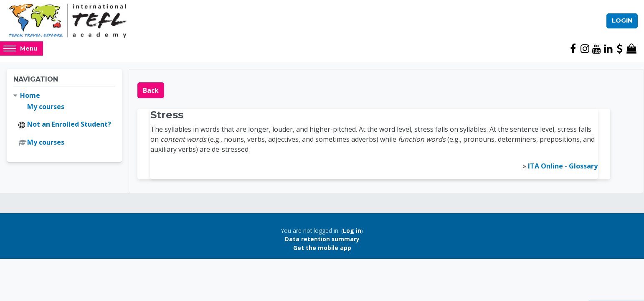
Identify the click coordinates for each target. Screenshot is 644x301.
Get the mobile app (322, 248)
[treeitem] (64, 119)
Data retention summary (322, 239)
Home (30, 95)
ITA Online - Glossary (563, 166)
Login (622, 20)
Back (151, 90)
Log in (352, 231)
